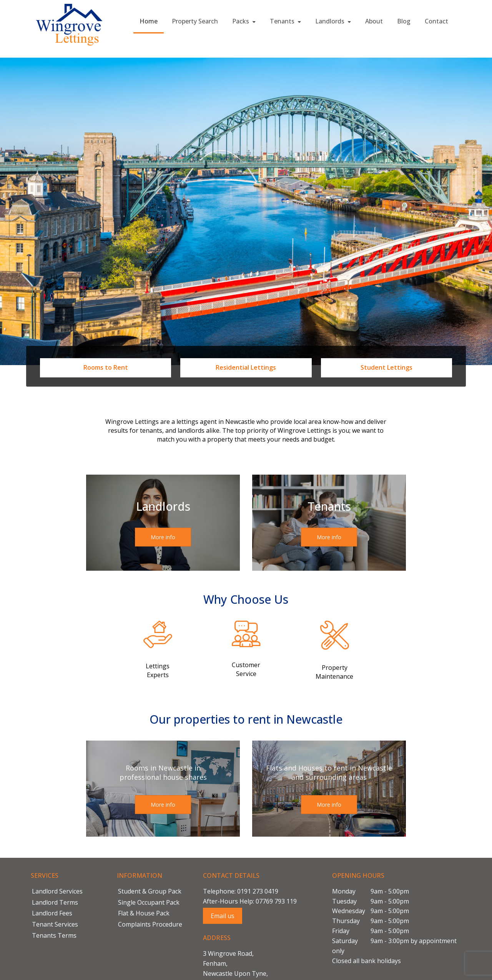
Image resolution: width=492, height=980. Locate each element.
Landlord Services (57, 891)
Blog (404, 21)
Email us (223, 916)
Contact (436, 21)
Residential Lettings (246, 367)
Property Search (195, 21)
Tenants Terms (54, 935)
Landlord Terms (55, 902)
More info (163, 537)
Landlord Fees (52, 913)
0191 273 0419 (258, 891)
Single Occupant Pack (149, 902)
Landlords (333, 21)
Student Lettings (386, 367)
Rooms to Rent (106, 367)
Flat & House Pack (144, 913)
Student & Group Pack (150, 891)
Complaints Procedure (150, 924)
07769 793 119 (276, 901)
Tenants (285, 21)
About (374, 21)
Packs (244, 21)
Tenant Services (55, 924)
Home (149, 21)
